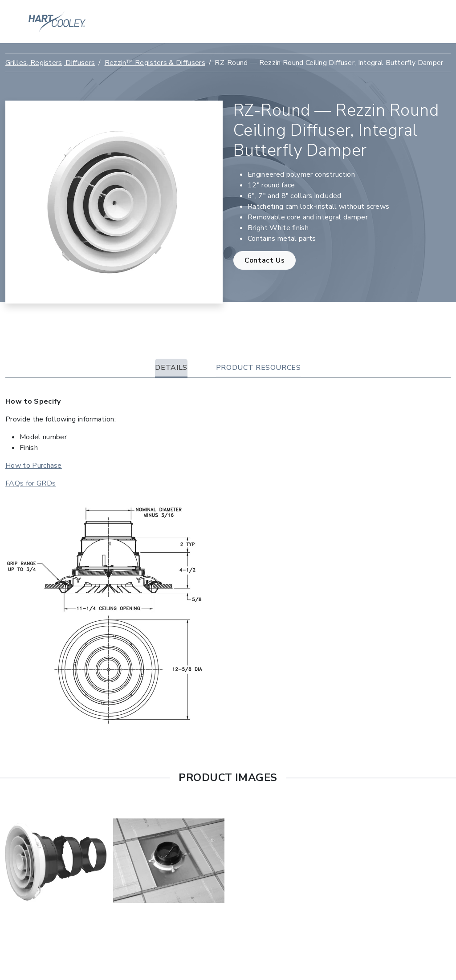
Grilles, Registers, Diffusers (50, 63)
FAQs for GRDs (31, 483)
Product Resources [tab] (259, 368)
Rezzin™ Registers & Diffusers (155, 63)
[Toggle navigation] (423, 22)
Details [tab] (171, 368)
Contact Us (265, 260)
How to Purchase (34, 466)
